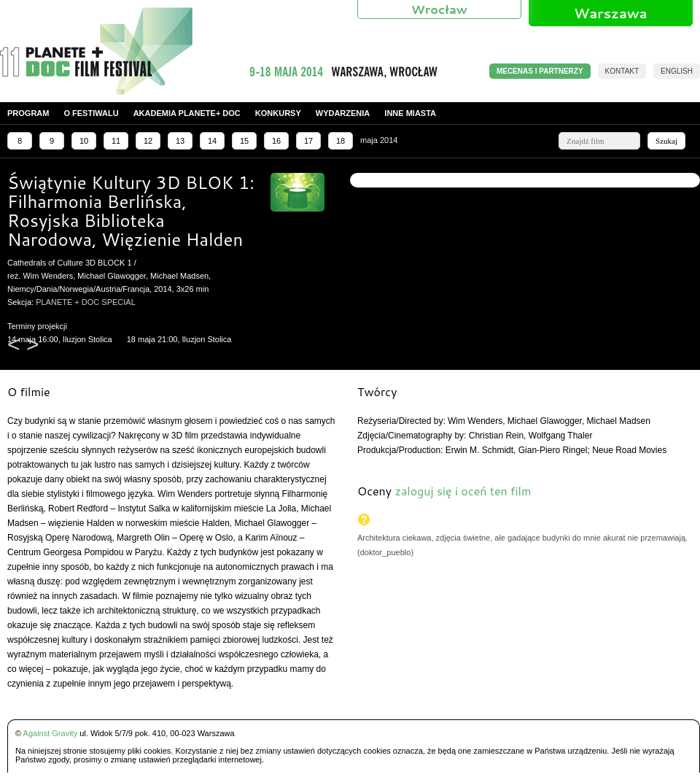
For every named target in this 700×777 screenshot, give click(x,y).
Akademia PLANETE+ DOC (187, 113)
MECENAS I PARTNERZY (540, 71)
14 (212, 141)
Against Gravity (51, 733)
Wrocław (439, 9)
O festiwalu (91, 113)
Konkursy (278, 113)
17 (308, 141)
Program (28, 113)
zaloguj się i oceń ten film (463, 491)
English (677, 71)
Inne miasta (410, 113)
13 (180, 141)
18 (341, 141)
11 (116, 141)
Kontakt (622, 71)
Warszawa (610, 13)
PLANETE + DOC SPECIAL (86, 302)
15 (244, 141)
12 (148, 141)
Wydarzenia (343, 113)
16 (276, 141)
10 (84, 141)
